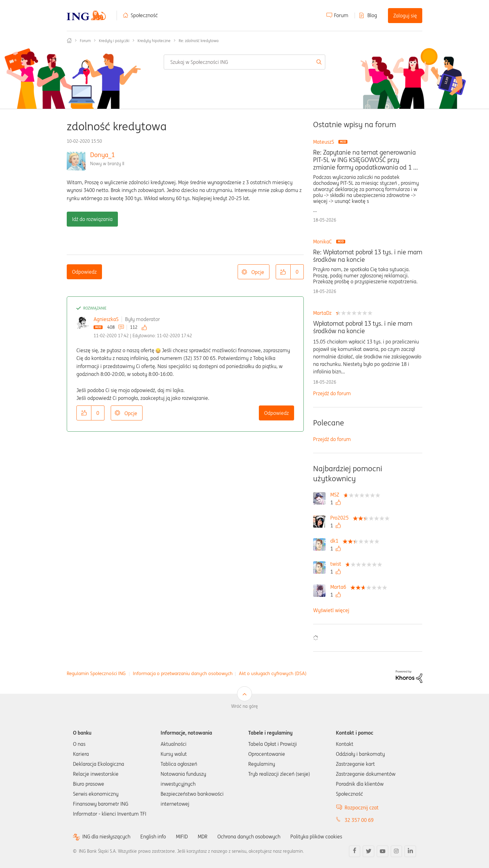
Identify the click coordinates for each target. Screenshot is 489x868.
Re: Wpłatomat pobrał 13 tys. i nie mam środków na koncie (368, 256)
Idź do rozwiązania (92, 219)
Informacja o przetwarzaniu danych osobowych (183, 673)
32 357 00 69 (359, 820)
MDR (203, 837)
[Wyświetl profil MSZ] (336, 495)
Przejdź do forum (332, 393)
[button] (283, 272)
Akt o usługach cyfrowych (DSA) (273, 673)
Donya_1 (102, 155)
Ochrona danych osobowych (249, 837)
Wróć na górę (244, 706)
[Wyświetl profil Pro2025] (341, 518)
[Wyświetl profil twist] (337, 564)
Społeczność (144, 15)
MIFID (182, 837)
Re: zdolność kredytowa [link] (199, 41)
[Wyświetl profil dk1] (336, 541)
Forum (341, 15)
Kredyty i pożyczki (114, 41)
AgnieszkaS (106, 319)
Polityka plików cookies (316, 837)
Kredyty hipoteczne (154, 41)
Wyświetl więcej (331, 610)
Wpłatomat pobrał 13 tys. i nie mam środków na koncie (363, 327)
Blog (372, 15)
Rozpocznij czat (362, 808)
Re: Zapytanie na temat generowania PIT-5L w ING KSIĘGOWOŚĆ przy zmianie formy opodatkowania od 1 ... (366, 160)
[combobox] (244, 62)
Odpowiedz (84, 272)
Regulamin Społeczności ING (96, 673)
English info (153, 837)
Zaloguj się (405, 16)
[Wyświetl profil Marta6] (340, 587)
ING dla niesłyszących (106, 837)
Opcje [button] (258, 272)
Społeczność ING (69, 41)
